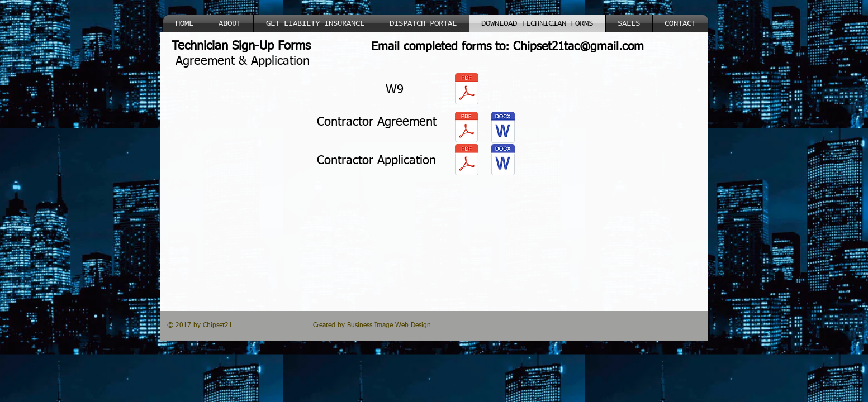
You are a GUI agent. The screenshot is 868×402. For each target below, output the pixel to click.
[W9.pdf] (467, 90)
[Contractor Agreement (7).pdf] (467, 128)
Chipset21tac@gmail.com (578, 47)
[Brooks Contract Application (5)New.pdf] (467, 161)
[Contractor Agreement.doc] (503, 128)
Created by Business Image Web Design (371, 326)
